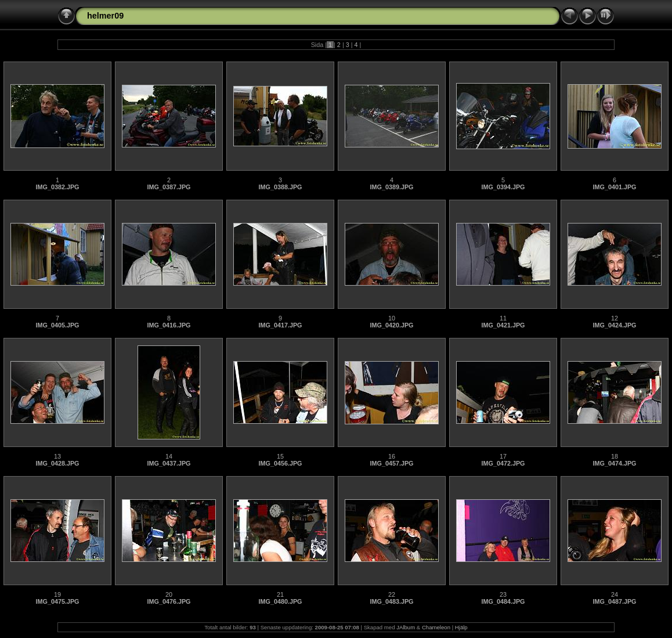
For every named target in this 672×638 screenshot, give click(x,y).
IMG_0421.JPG (503, 325)
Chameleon (436, 627)
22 (392, 594)
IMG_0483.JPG (391, 601)
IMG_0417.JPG (280, 325)
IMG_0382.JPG (57, 187)
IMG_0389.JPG (391, 187)
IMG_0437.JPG (169, 463)
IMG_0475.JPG (57, 601)
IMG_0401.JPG (614, 187)
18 (615, 456)
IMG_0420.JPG (391, 325)
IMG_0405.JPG (57, 325)
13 (57, 456)
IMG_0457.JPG (391, 463)
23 (503, 594)
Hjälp (461, 627)
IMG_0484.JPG (503, 601)
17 (503, 456)
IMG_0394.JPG (503, 187)
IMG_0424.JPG (614, 325)
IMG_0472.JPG (503, 463)
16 (392, 456)
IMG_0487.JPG (614, 601)
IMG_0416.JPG (169, 325)
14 (169, 456)
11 (503, 318)
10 (392, 318)
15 (280, 456)
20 (169, 594)
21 (280, 594)
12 (615, 318)
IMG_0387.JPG (169, 187)
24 (615, 594)
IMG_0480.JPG (280, 601)
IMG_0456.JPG (280, 463)
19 (57, 594)
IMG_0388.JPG (280, 187)
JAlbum (406, 627)
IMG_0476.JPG (169, 601)
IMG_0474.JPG (614, 463)
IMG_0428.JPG (57, 463)
